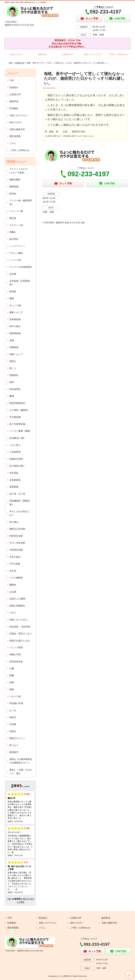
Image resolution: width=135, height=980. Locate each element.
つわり (13, 613)
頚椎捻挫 (14, 347)
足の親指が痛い (17, 466)
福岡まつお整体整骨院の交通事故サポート (21, 761)
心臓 (12, 668)
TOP (10, 63)
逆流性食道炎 (16, 662)
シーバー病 (15, 260)
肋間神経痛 (15, 333)
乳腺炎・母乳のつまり (21, 634)
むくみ (13, 710)
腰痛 (12, 298)
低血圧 (13, 717)
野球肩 (13, 292)
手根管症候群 (16, 550)
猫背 (12, 382)
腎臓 (12, 675)
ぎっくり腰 (15, 305)
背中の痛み (15, 326)
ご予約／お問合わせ (118, 54)
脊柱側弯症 (15, 389)
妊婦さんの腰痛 (17, 599)
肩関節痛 (14, 487)
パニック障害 (16, 647)
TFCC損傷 (15, 564)
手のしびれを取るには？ (20, 513)
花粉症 (13, 731)
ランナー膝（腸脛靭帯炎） (21, 202)
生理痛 (13, 724)
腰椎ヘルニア (16, 312)
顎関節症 (14, 375)
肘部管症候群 (16, 536)
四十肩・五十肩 (17, 494)
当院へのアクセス (93, 54)
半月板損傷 (15, 417)
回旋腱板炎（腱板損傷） (20, 503)
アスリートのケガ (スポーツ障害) (20, 171)
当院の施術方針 (17, 129)
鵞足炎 (13, 218)
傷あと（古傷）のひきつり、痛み (21, 772)
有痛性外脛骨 (16, 459)
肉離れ (13, 232)
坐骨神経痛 (15, 319)
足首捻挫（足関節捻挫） (20, 283)
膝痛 (12, 396)
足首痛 (13, 274)
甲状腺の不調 (16, 703)
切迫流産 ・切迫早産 (20, 627)
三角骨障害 (15, 452)
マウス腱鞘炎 (16, 578)
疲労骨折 (14, 239)
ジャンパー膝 (16, 211)
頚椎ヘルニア (16, 354)
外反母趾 (14, 473)
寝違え (13, 361)
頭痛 (12, 682)
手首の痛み (15, 557)
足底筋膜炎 (15, 480)
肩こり (13, 368)
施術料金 (42, 54)
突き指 (13, 571)
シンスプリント (17, 246)
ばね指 (13, 592)
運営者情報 (15, 136)
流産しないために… (20, 620)
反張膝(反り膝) (17, 438)
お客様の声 (67, 54)
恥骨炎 (13, 194)
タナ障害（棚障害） (20, 410)
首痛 (12, 340)
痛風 (12, 689)
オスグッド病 (16, 225)
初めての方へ (17, 54)
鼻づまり (14, 745)
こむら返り (15, 445)
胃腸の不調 (15, 655)
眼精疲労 (14, 752)
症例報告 (14, 108)
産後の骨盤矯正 (17, 606)
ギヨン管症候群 (17, 543)
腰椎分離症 (15, 180)
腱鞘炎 (13, 585)
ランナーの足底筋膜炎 (21, 267)
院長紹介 (14, 87)
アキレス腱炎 (16, 253)
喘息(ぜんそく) (17, 738)
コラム (13, 143)
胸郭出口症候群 (17, 529)
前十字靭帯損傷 (17, 424)
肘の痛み (14, 522)
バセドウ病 (15, 696)
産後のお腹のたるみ (20, 641)
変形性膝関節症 (17, 403)
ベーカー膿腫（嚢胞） (21, 431)
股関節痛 (14, 187)
